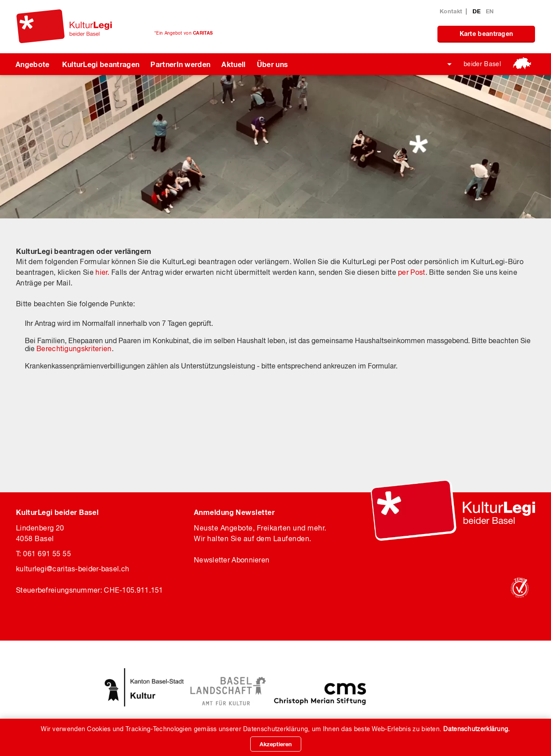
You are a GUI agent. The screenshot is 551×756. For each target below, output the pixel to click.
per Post (411, 272)
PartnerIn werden (180, 64)
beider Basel (482, 64)
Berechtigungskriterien (74, 348)
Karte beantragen (486, 34)
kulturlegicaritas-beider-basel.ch (73, 569)
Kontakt (451, 11)
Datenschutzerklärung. (476, 729)
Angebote (33, 64)
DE (478, 11)
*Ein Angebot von (183, 33)
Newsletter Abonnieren (232, 560)
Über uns (273, 64)
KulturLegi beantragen (101, 64)
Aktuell (233, 64)
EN (490, 11)
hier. (102, 272)
